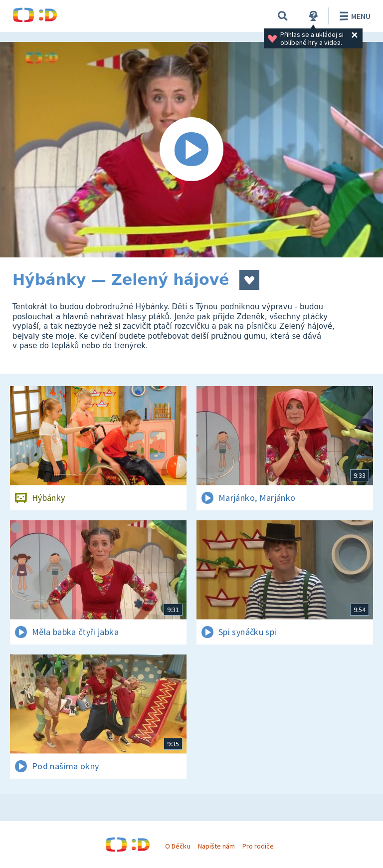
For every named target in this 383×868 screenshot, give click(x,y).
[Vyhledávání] (283, 16)
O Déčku (178, 846)
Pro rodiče (258, 846)
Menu (353, 16)
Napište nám (216, 846)
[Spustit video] (191, 150)
